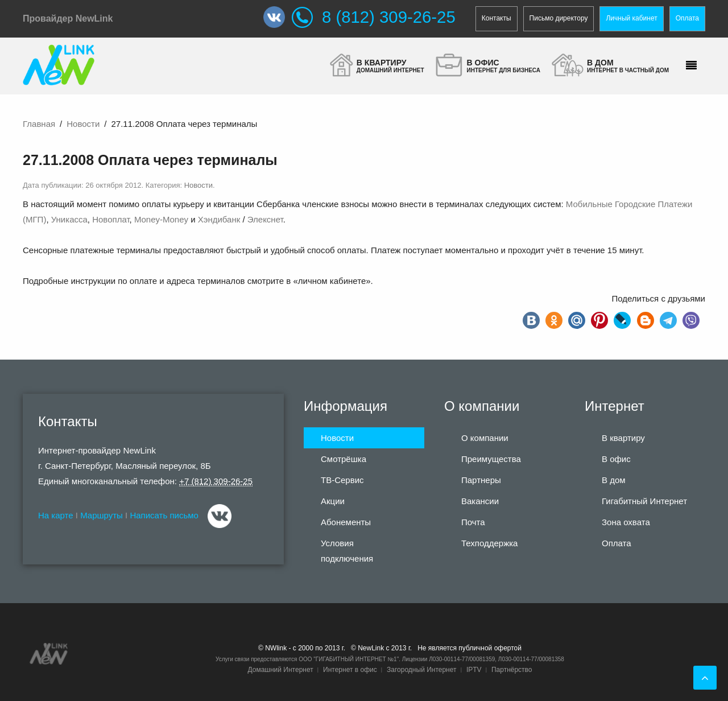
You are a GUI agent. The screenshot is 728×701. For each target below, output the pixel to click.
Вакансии (480, 501)
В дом (614, 480)
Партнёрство (512, 670)
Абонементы (346, 522)
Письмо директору (559, 18)
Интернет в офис (350, 670)
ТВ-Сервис (342, 480)
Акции (333, 501)
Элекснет (265, 219)
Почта (473, 522)
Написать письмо (164, 515)
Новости (83, 124)
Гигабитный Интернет (644, 501)
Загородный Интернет (421, 670)
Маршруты (102, 515)
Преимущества (491, 459)
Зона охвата (626, 522)
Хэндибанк (219, 219)
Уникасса (69, 219)
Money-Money (161, 219)
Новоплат (111, 219)
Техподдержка (489, 543)
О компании (485, 438)
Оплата (687, 18)
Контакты (497, 18)
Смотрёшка (344, 459)
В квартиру (623, 438)
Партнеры (481, 480)
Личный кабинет (631, 18)
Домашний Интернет (280, 670)
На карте (56, 515)
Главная (39, 124)
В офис (616, 459)
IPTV (474, 670)
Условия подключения (347, 551)
